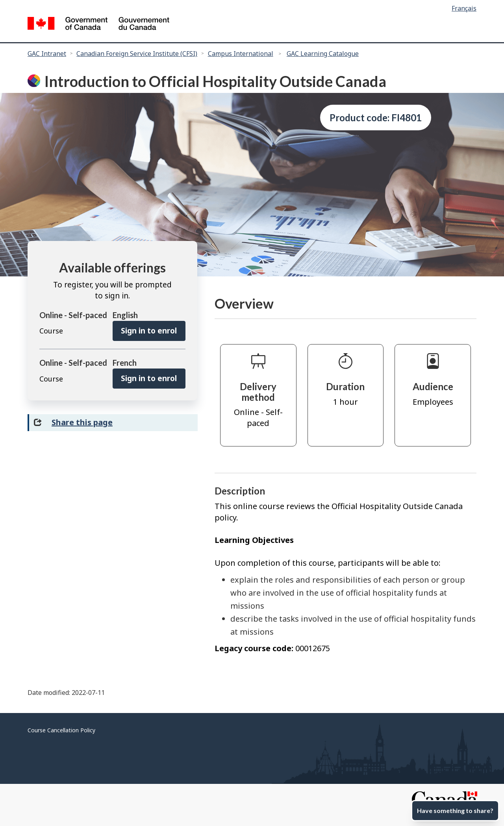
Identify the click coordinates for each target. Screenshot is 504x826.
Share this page (82, 422)
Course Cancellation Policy (61, 730)
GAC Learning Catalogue (323, 54)
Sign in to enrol (149, 331)
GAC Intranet (47, 54)
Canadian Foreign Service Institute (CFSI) (137, 54)
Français (464, 8)
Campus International (241, 54)
